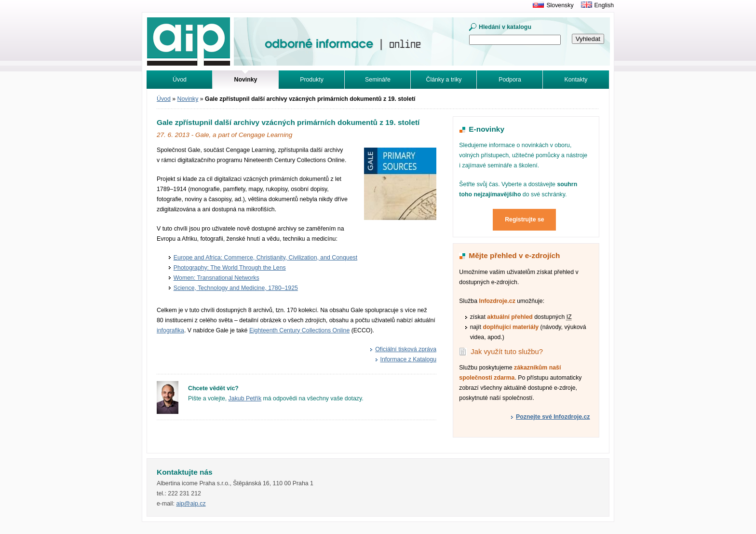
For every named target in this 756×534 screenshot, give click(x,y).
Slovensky (560, 5)
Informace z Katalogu (409, 359)
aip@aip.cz (191, 504)
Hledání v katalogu (505, 27)
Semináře (378, 80)
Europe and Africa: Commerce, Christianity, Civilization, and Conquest (265, 258)
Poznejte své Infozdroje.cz (553, 417)
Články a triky (444, 80)
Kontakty (576, 80)
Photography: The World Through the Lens (230, 268)
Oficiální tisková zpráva (406, 349)
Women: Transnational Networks (216, 278)
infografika (170, 330)
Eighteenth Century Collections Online (299, 330)
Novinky (188, 99)
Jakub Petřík (245, 398)
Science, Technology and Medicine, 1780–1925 (236, 288)
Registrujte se (525, 219)
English (604, 5)
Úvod (180, 80)
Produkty (312, 80)
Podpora (510, 80)
